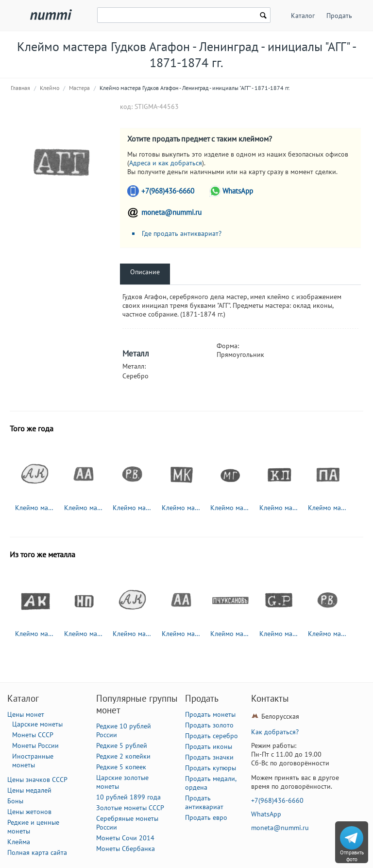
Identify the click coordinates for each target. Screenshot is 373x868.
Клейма (19, 842)
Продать (339, 16)
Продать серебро (212, 736)
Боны (15, 801)
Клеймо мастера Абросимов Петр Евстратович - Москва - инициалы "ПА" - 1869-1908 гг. (328, 508)
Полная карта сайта (37, 852)
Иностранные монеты (33, 761)
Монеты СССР (33, 735)
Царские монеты (37, 724)
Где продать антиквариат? (182, 233)
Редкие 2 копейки (123, 756)
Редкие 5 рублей (122, 745)
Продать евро (206, 817)
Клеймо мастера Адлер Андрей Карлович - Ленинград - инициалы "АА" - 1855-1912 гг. (84, 508)
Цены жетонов (29, 812)
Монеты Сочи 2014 (125, 838)
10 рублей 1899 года (128, 797)
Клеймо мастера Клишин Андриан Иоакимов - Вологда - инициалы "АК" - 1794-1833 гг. (35, 634)
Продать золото (209, 725)
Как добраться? (275, 732)
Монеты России (35, 745)
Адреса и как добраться (166, 163)
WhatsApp (238, 191)
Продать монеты (210, 714)
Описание (145, 272)
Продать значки (209, 757)
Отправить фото (352, 856)
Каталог (303, 16)
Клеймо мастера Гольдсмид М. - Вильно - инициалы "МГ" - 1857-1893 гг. (230, 508)
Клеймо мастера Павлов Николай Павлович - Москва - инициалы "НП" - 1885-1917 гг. (84, 634)
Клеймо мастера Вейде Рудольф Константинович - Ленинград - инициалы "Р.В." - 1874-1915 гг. (133, 508)
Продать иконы (209, 746)
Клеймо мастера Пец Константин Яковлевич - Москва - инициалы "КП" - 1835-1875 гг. (279, 508)
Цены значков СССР (37, 779)
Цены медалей (29, 790)
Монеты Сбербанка (126, 849)
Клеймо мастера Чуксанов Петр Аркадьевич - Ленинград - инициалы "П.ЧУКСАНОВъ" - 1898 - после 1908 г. (230, 634)
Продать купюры (211, 768)
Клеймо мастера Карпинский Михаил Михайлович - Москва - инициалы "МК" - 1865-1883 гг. (182, 508)
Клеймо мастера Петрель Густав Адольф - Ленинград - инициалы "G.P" (279, 634)
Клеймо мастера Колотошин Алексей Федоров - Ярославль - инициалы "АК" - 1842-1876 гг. (35, 508)
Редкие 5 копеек (121, 767)
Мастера (79, 88)
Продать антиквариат (204, 802)
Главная (20, 88)
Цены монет (26, 714)
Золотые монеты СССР (130, 808)
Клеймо (50, 88)
